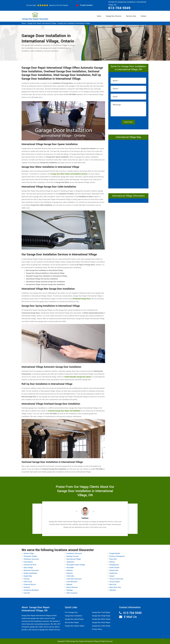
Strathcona (113, 573)
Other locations (72, 593)
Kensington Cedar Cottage (76, 565)
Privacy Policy (97, 629)
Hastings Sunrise (73, 556)
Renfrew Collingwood (117, 556)
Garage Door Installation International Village (74, 23)
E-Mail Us (130, 617)
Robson (112, 562)
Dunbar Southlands (30, 573)
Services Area (131, 16)
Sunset (112, 576)
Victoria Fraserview (116, 579)
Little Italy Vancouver (74, 579)
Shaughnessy (114, 565)
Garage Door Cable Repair (101, 626)
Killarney (70, 570)
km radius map (128, 164)
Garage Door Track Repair (101, 612)
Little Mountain (72, 582)
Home (99, 16)
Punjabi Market (115, 553)
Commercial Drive (30, 565)
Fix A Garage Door (71, 612)
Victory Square (115, 582)
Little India (70, 576)
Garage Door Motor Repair (101, 619)
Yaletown (113, 590)
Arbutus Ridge (29, 553)
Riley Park (113, 559)
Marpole (69, 585)
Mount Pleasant (72, 587)
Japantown (70, 562)
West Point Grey (115, 587)
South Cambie (114, 568)
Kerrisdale (70, 568)
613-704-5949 (119, 8)
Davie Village (28, 568)
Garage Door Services (114, 16)
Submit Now (128, 122)
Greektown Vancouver (74, 553)
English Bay (28, 576)
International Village (74, 559)
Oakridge (70, 590)
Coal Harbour (28, 562)
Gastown (27, 587)
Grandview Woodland (31, 590)
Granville (27, 593)
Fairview (27, 579)
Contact (143, 16)
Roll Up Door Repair (72, 623)
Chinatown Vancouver (31, 559)
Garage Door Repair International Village (42, 23)
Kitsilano (70, 573)
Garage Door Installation (74, 616)
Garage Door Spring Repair (74, 619)
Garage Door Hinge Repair (101, 616)
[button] (78, 511)
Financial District (30, 585)
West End (113, 585)
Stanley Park (114, 570)
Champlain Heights (30, 556)
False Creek (28, 582)
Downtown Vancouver (31, 570)
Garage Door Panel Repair (101, 623)
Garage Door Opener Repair (75, 626)
